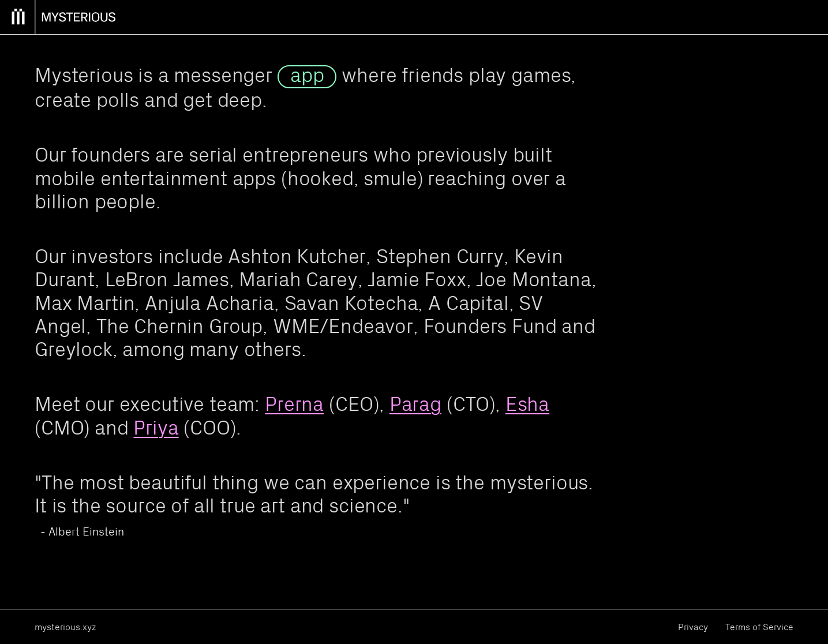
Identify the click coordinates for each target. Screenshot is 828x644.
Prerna (294, 404)
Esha (527, 404)
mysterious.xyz (65, 627)
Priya (156, 427)
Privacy (693, 627)
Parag (415, 404)
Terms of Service (759, 627)
